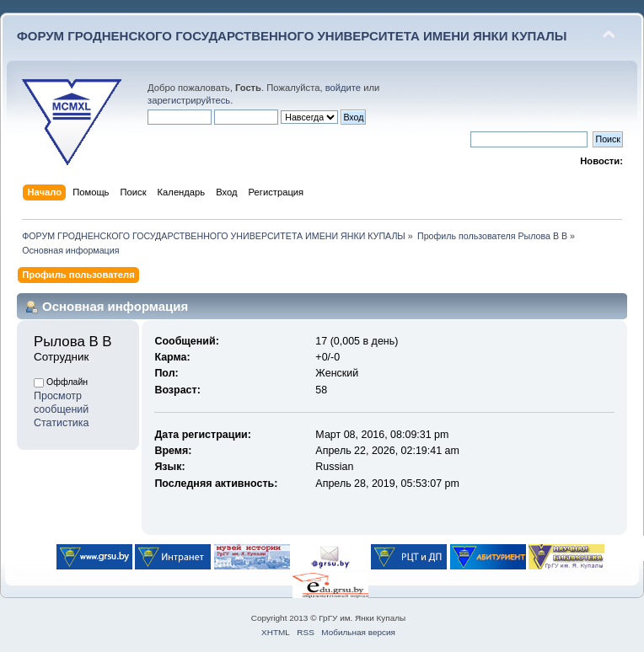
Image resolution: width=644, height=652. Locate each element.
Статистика (62, 423)
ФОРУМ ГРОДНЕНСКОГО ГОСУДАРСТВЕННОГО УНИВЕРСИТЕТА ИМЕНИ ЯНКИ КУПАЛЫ (292, 36)
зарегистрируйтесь (189, 100)
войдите (343, 88)
